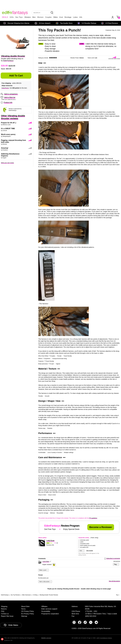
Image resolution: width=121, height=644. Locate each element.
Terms (23, 609)
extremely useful (84, 540)
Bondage (68, 17)
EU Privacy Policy (28, 614)
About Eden (25, 606)
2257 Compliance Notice (104, 638)
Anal (61, 17)
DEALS (5, 17)
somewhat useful (85, 544)
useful (82, 542)
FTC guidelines (93, 518)
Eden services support (49, 609)
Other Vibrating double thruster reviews (13, 117)
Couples (48, 17)
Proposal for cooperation (50, 614)
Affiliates (44, 606)
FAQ (3, 611)
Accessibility (46, 611)
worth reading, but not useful (88, 546)
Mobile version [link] (46, 638)
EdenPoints (5, 88)
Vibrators (28, 17)
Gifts (12, 17)
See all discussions (114, 581)
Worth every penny (8, 134)
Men (34, 17)
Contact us (5, 614)
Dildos (55, 17)
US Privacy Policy (28, 611)
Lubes (75, 17)
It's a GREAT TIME (8, 129)
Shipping (4, 606)
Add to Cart (16, 76)
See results (90, 551)
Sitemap (24, 616)
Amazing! (5, 148)
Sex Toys (19, 17)
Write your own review (7, 163)
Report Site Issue (7, 616)
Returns (4, 609)
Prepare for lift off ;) (9, 123)
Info (81, 17)
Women (40, 17)
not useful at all (84, 547)
